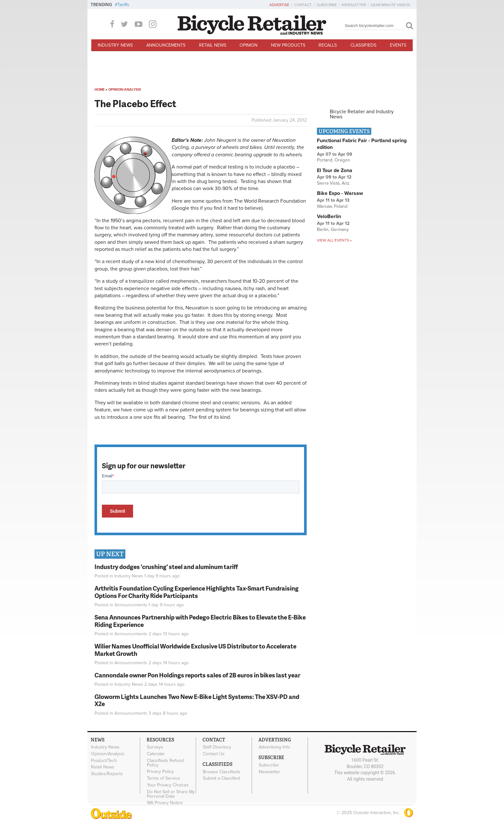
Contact (303, 5)
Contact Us (214, 754)
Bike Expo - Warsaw (340, 193)
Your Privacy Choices (168, 785)
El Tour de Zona (335, 170)
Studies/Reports (107, 774)
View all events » (334, 240)
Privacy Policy (160, 772)
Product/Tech (104, 760)
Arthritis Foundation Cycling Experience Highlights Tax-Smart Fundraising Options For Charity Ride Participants (197, 592)
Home (99, 90)
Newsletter (354, 5)
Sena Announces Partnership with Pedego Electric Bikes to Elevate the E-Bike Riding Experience (200, 621)
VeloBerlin (329, 216)
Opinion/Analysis (125, 90)
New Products (288, 45)
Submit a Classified (221, 778)
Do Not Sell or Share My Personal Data (171, 794)
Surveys (155, 747)
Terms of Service (163, 778)
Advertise (279, 5)
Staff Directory (217, 747)
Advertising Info (274, 747)
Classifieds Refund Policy (165, 763)
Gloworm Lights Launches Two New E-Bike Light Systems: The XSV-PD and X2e (197, 700)
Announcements (166, 45)
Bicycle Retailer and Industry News (362, 114)
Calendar (156, 754)
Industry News (115, 45)
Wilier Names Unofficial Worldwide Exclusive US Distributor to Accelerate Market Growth (195, 650)
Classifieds (363, 45)
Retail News (213, 45)
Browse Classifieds (222, 772)
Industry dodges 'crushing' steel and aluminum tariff (166, 567)
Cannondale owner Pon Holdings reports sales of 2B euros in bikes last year (197, 675)
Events (398, 45)
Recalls (328, 45)
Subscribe (327, 5)
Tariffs (123, 5)
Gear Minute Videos (390, 5)
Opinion (248, 45)
